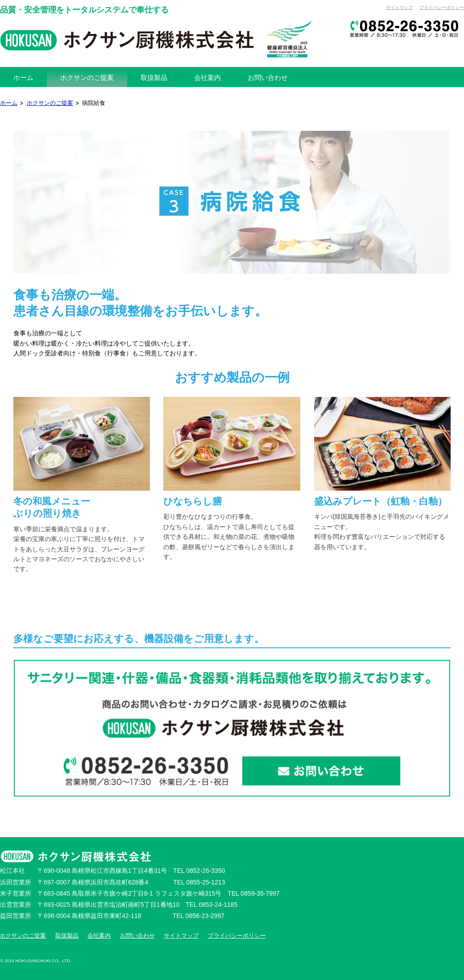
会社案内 (99, 936)
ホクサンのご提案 (50, 103)
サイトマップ (399, 7)
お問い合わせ (137, 936)
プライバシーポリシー (442, 7)
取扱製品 (67, 936)
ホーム (9, 103)
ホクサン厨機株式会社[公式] (156, 39)
